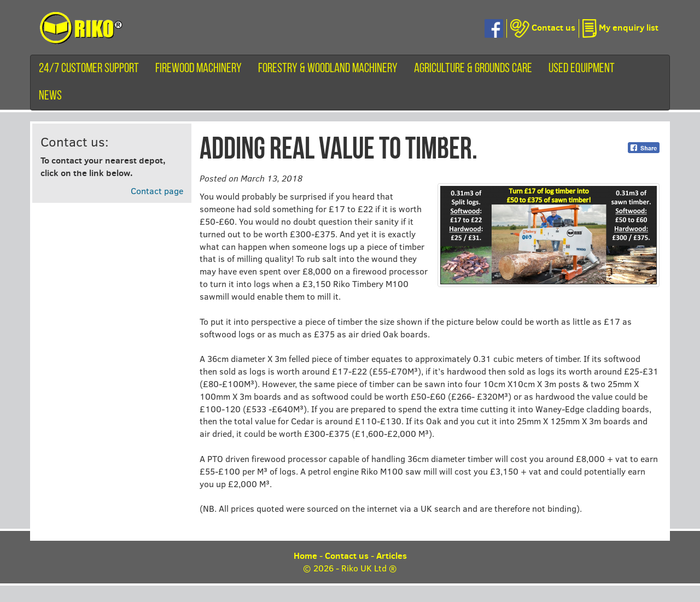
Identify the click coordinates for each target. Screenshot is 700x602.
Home (305, 556)
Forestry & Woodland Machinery (328, 69)
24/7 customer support (89, 69)
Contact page (157, 191)
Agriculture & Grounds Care (473, 69)
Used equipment (582, 69)
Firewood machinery (199, 69)
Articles (392, 556)
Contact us (347, 556)
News (50, 96)
